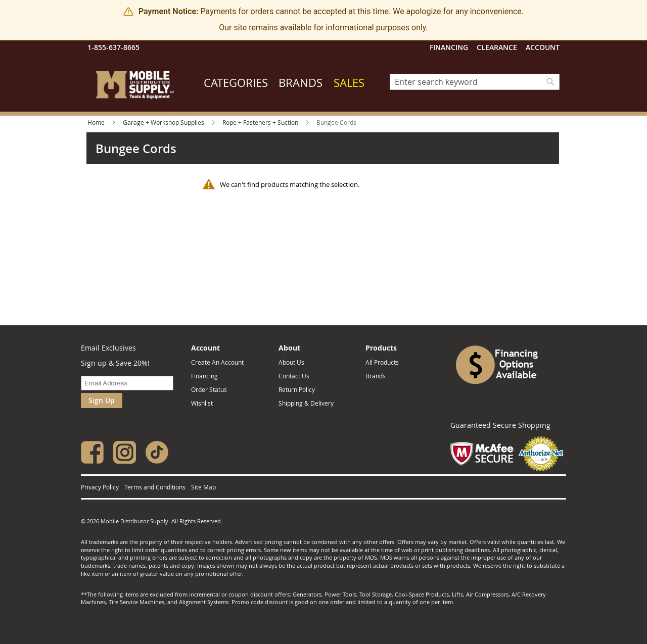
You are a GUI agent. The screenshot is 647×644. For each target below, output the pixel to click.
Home (97, 122)
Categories (236, 83)
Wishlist (202, 403)
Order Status (209, 389)
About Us (291, 362)
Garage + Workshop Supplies (164, 122)
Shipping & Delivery (306, 403)
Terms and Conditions (155, 487)
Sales (349, 83)
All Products (382, 362)
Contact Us (294, 376)
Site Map (203, 487)
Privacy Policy (100, 487)
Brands (301, 83)
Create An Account (217, 362)
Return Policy (297, 389)
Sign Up (102, 400)
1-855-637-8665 (113, 47)
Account (543, 47)
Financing (449, 47)
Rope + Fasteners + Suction (261, 122)
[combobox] (475, 82)
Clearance (497, 47)
